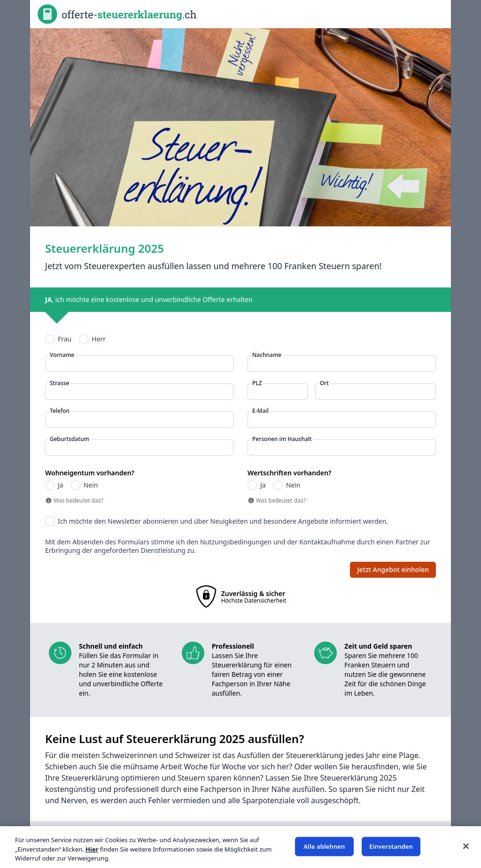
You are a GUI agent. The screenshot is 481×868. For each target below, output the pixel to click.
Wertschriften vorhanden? (289, 473)
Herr (99, 339)
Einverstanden (391, 846)
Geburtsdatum (70, 439)
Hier (92, 849)
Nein (91, 485)
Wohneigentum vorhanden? (90, 473)
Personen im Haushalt (282, 439)
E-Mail (260, 411)
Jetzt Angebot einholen (393, 570)
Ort (324, 383)
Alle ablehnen (324, 846)
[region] (240, 847)
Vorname (62, 355)
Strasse (59, 383)
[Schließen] (466, 846)
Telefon (60, 411)
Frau (65, 339)
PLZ (257, 383)
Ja (61, 485)
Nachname (267, 355)
